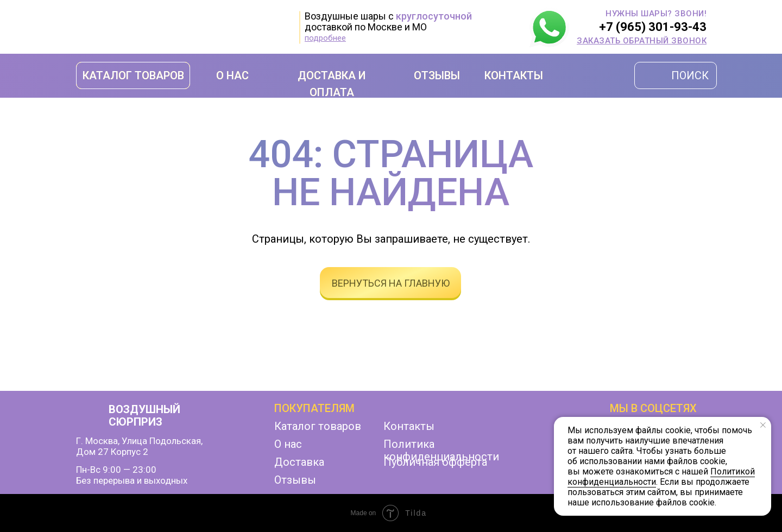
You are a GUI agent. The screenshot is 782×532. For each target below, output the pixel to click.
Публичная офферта (435, 462)
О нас (288, 444)
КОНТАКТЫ (514, 75)
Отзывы (295, 480)
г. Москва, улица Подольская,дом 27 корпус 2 (139, 446)
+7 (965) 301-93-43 (653, 27)
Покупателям (314, 408)
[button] (642, 41)
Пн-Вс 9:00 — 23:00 (116, 470)
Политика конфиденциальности (441, 450)
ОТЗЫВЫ (437, 75)
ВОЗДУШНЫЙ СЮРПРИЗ (144, 416)
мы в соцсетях (653, 408)
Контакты (409, 426)
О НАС (232, 75)
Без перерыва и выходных (132, 480)
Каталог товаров (318, 426)
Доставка (299, 462)
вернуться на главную (391, 283)
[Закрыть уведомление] (763, 425)
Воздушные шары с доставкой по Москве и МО (388, 21)
